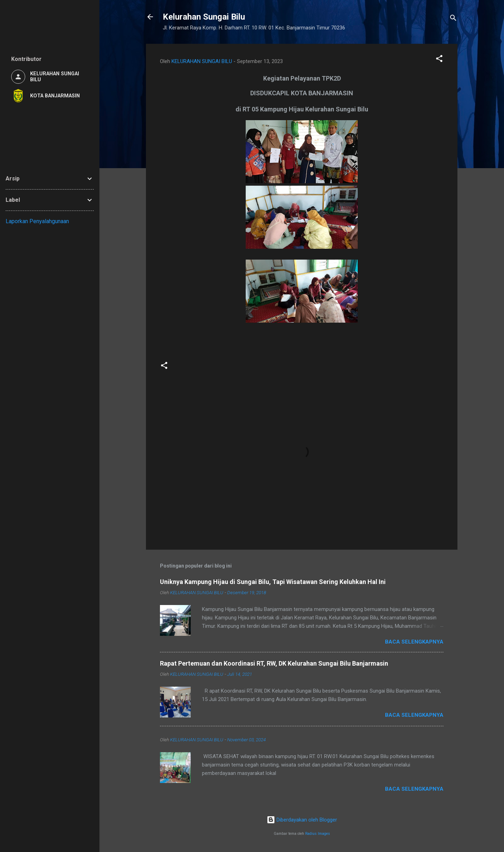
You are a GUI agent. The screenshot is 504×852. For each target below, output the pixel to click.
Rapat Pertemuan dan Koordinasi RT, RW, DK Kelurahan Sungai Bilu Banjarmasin (274, 663)
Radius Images (318, 834)
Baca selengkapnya (414, 642)
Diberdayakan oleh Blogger (302, 820)
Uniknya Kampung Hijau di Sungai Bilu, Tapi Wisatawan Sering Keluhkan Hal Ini (273, 582)
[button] (439, 60)
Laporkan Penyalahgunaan (37, 221)
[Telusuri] (453, 19)
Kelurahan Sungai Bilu (204, 17)
